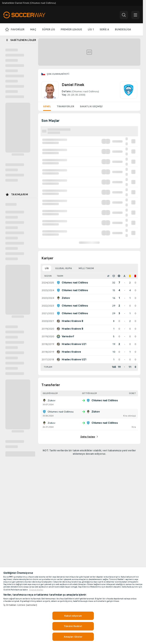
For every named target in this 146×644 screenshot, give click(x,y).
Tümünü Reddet (73, 626)
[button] (124, 15)
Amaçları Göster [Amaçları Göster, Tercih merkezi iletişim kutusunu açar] (73, 637)
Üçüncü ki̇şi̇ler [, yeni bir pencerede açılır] (36, 590)
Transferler (65, 106)
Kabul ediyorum (73, 616)
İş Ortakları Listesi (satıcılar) (20, 605)
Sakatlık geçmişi (91, 106)
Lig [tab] (47, 268)
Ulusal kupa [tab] (64, 268)
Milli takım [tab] (86, 268)
